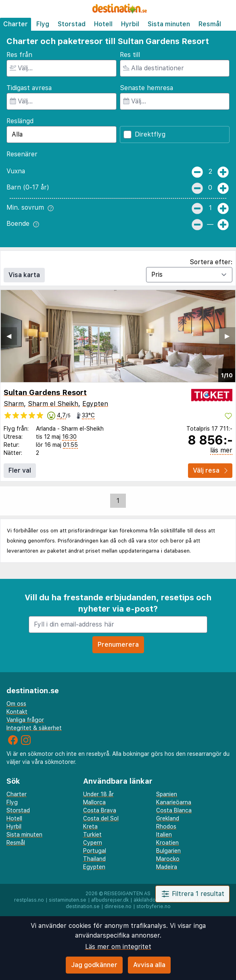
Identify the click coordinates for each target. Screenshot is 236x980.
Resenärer (22, 154)
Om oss (16, 704)
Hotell (103, 24)
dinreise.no (118, 906)
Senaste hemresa (146, 88)
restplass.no (29, 900)
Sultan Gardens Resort (45, 392)
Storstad (72, 24)
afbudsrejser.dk (110, 900)
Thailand (94, 859)
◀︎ (9, 336)
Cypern (93, 843)
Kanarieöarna (174, 802)
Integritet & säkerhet (34, 728)
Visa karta (24, 275)
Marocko (168, 859)
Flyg (43, 24)
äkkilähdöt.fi (147, 900)
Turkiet (92, 835)
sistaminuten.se (68, 900)
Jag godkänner (94, 965)
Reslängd (20, 121)
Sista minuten (169, 24)
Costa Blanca (174, 810)
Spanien (167, 794)
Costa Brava (100, 810)
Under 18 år (98, 794)
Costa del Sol (101, 818)
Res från (19, 55)
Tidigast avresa (29, 88)
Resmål (210, 24)
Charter (16, 24)
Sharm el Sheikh (53, 404)
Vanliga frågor (25, 720)
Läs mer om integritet (118, 947)
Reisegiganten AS (127, 894)
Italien (164, 835)
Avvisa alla (149, 965)
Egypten (95, 404)
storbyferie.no (154, 906)
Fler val (20, 470)
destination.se (83, 906)
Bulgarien (168, 851)
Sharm (14, 404)
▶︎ (227, 336)
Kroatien (167, 843)
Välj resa (210, 470)
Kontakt (17, 712)
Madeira (167, 867)
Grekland (168, 818)
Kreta (90, 826)
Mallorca (94, 802)
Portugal (95, 851)
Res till (130, 55)
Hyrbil (130, 24)
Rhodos (166, 826)
